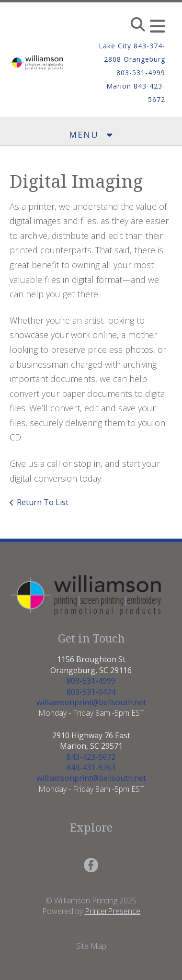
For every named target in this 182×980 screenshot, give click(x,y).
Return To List (43, 502)
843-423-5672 (91, 757)
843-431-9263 (91, 767)
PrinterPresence (113, 911)
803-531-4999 (91, 681)
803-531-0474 (91, 692)
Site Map (91, 946)
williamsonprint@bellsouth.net (91, 702)
